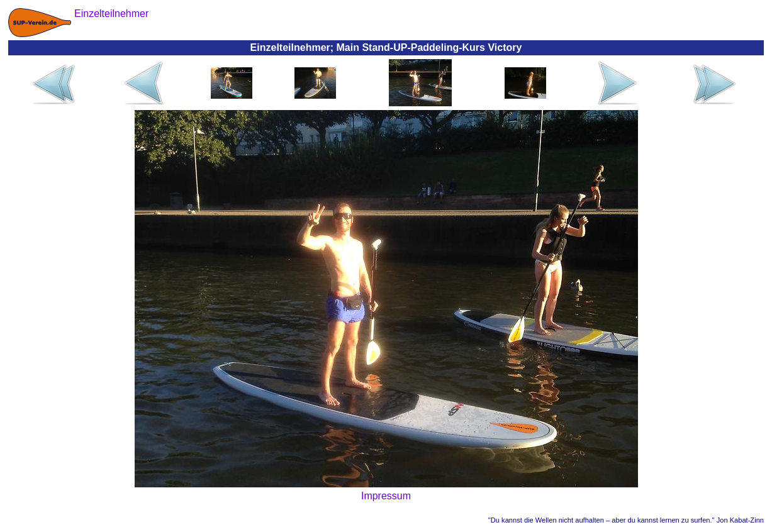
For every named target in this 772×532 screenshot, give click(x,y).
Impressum (386, 496)
